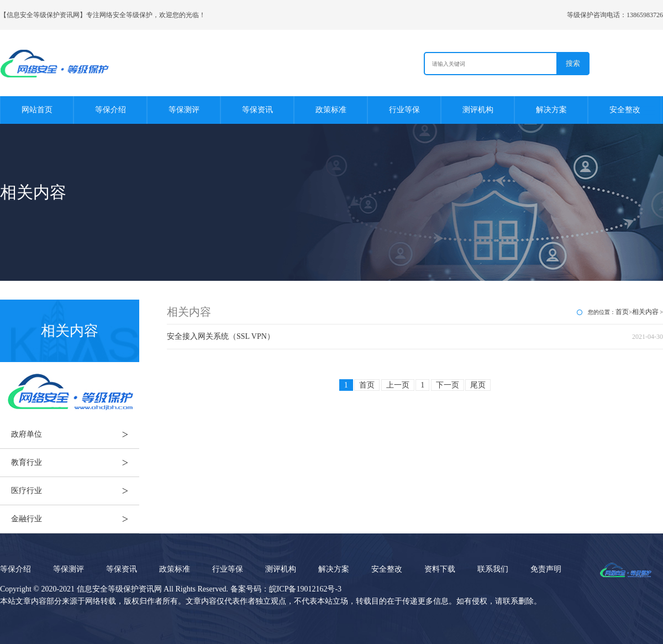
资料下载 (440, 569)
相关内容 (645, 312)
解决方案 (551, 110)
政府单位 (75, 434)
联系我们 (493, 569)
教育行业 (75, 463)
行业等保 (404, 110)
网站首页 (37, 110)
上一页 (398, 385)
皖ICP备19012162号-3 (305, 589)
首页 (622, 312)
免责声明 (546, 569)
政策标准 (331, 110)
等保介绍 (110, 110)
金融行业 (75, 519)
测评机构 (478, 110)
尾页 (478, 385)
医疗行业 (75, 491)
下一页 (448, 385)
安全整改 (625, 110)
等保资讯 (257, 110)
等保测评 (184, 110)
